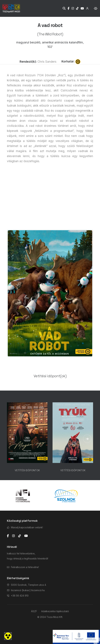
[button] (13, 439)
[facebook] (8, 536)
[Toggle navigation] (96, 8)
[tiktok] (20, 536)
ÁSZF (34, 611)
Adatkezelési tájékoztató (55, 611)
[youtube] (26, 536)
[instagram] (14, 536)
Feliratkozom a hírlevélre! (25, 567)
